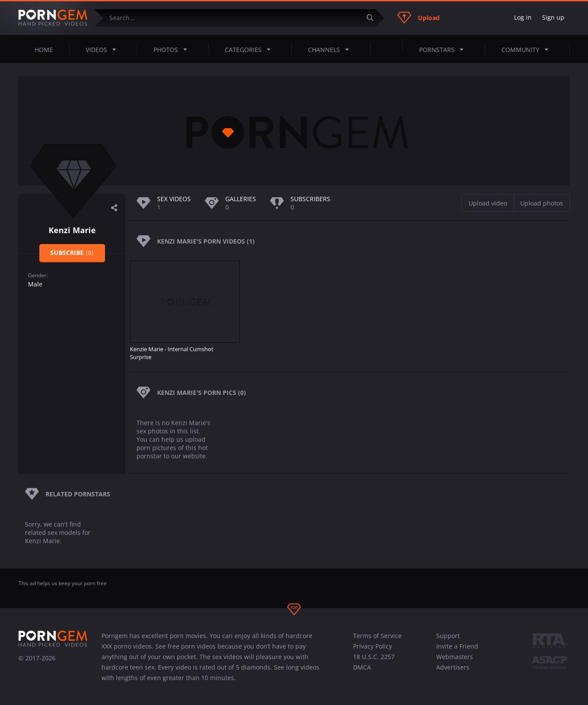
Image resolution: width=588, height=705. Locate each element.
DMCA (362, 667)
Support (448, 636)
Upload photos (542, 203)
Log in (523, 17)
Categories (250, 49)
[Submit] (373, 18)
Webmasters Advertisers (455, 662)
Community (527, 49)
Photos (173, 49)
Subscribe (72, 253)
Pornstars (444, 49)
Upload (418, 17)
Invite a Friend (457, 646)
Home (44, 50)
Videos (103, 49)
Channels (331, 49)
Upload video (488, 203)
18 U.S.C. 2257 (374, 657)
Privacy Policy (373, 646)
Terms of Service (377, 636)
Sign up (553, 17)
